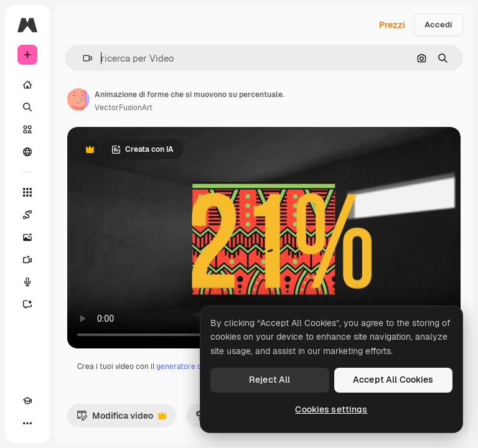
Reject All (269, 380)
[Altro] (27, 423)
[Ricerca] (27, 107)
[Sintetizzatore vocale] (27, 282)
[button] (82, 58)
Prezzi (392, 25)
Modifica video (121, 419)
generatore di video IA (194, 366)
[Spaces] (27, 215)
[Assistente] (27, 304)
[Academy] (27, 401)
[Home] (27, 85)
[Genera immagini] (27, 237)
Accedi (438, 25)
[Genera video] (27, 259)
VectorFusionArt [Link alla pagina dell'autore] (124, 108)
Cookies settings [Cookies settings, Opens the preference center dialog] (331, 409)
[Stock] (27, 129)
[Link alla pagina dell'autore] (78, 100)
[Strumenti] (27, 192)
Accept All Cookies (393, 380)
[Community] (27, 152)
